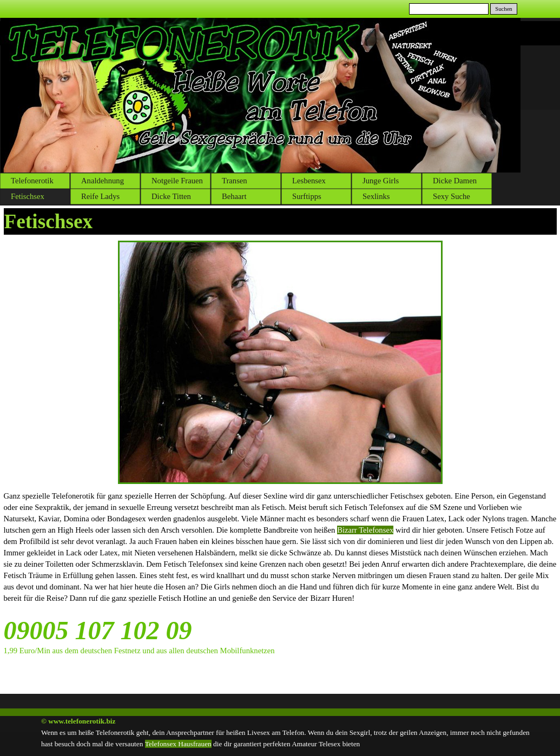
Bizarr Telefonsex (365, 530)
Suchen (503, 9)
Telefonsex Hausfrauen (178, 744)
